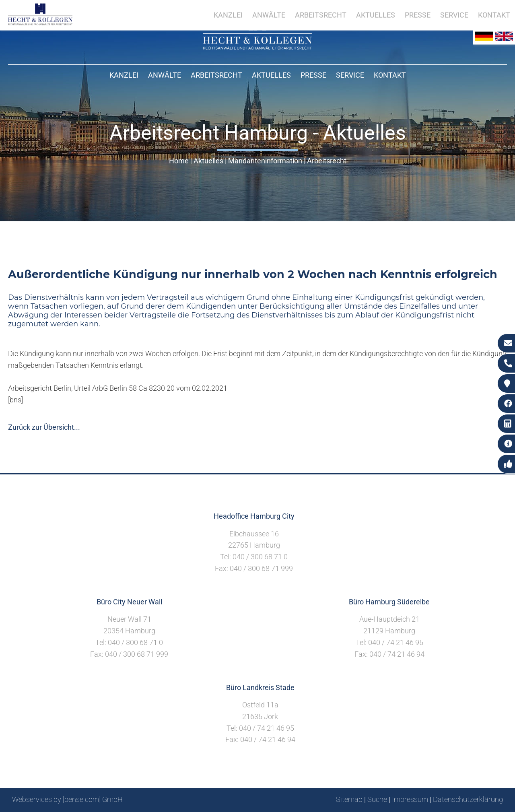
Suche (377, 799)
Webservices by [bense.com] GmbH (67, 799)
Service (350, 75)
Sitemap (349, 799)
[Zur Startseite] (257, 47)
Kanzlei (124, 75)
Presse (313, 75)
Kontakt (390, 75)
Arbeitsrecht (216, 75)
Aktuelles (271, 75)
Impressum (410, 799)
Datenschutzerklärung (468, 799)
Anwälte (165, 75)
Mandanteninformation (265, 161)
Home (179, 161)
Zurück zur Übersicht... (44, 427)
